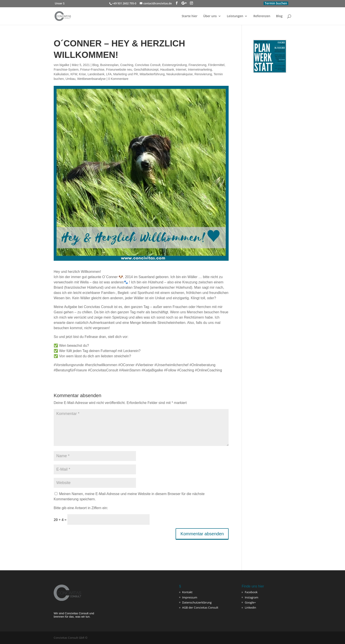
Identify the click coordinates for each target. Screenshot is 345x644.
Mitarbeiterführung (152, 74)
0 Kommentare (118, 79)
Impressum (190, 597)
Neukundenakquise (180, 74)
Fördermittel (216, 65)
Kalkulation (61, 74)
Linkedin (250, 607)
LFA (109, 74)
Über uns (210, 16)
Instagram (251, 597)
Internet (181, 70)
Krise (82, 74)
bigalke (64, 65)
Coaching (127, 65)
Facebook (251, 592)
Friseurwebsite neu (119, 70)
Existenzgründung (174, 65)
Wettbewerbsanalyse (92, 79)
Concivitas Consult (148, 65)
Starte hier (190, 16)
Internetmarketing (200, 70)
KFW (74, 74)
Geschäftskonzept (146, 70)
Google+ (250, 602)
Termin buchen (276, 3)
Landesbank (96, 74)
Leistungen (235, 16)
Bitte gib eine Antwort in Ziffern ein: (81, 508)
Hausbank (167, 70)
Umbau (71, 79)
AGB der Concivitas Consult (200, 607)
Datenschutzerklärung (197, 602)
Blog (279, 16)
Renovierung (203, 74)
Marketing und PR (126, 74)
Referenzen (262, 16)
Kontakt (187, 592)
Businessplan (109, 65)
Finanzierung (197, 65)
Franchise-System (66, 70)
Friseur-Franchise (92, 70)
